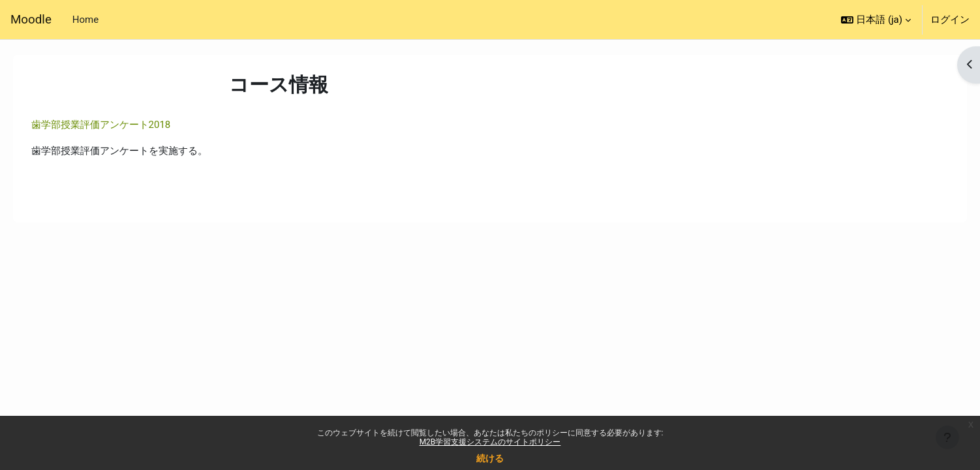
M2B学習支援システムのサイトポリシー (490, 442)
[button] (876, 20)
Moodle (31, 20)
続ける (490, 458)
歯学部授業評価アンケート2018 (119, 125)
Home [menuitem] (85, 20)
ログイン (950, 20)
